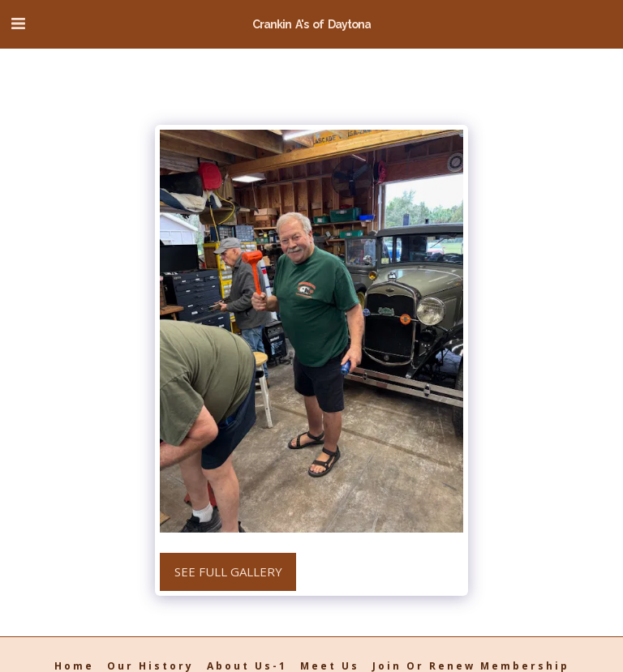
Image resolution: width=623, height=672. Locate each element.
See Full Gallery (228, 571)
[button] (18, 23)
